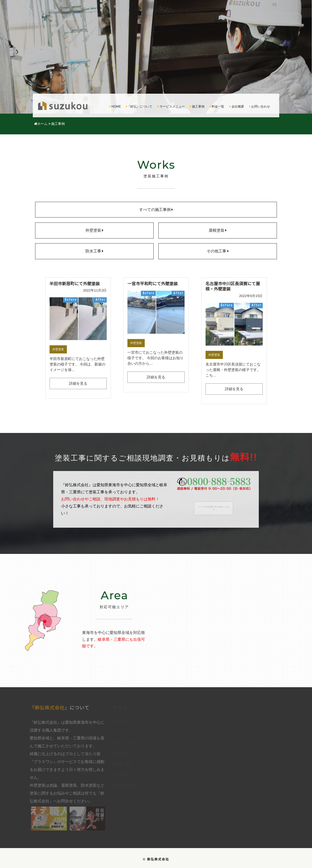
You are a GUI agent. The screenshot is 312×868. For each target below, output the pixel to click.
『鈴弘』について (139, 107)
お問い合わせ (260, 107)
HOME (115, 107)
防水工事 (95, 251)
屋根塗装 (218, 231)
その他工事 (218, 251)
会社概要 (237, 107)
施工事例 (197, 107)
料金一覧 (217, 107)
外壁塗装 (95, 231)
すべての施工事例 (156, 210)
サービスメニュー (171, 107)
